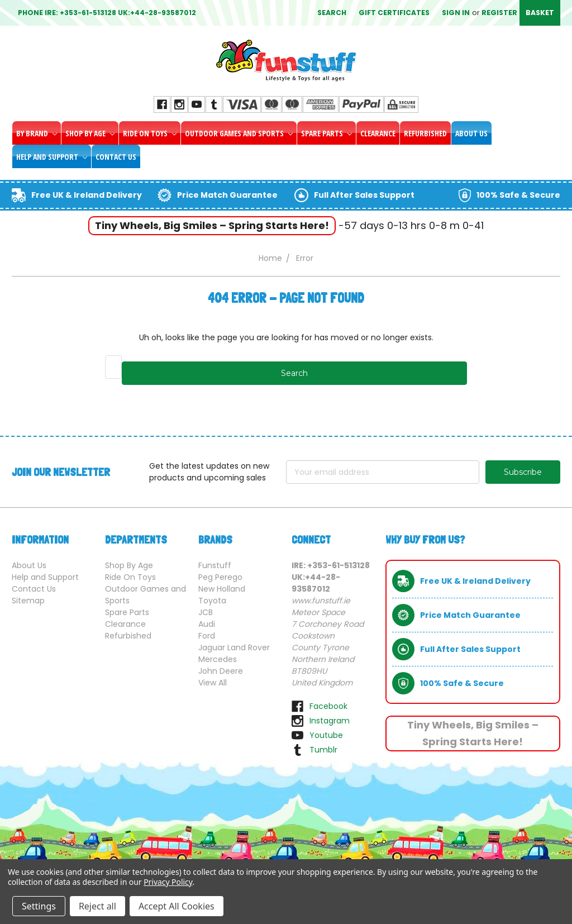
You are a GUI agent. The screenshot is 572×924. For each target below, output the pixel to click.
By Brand (37, 133)
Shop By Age (90, 133)
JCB (206, 612)
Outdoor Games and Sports (239, 133)
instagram (330, 721)
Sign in (456, 13)
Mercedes (218, 659)
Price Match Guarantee (227, 195)
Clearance (378, 133)
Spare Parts (326, 133)
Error (305, 258)
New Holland (222, 589)
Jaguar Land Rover (234, 647)
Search (332, 13)
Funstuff (215, 565)
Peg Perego (220, 577)
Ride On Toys (150, 133)
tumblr (323, 750)
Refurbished (425, 133)
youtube (326, 735)
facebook (328, 706)
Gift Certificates (394, 13)
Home (270, 258)
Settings (39, 906)
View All (213, 683)
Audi (207, 624)
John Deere (221, 671)
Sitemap (28, 601)
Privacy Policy (168, 882)
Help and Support (52, 157)
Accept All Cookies (177, 906)
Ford (207, 636)
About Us (471, 133)
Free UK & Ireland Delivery (87, 195)
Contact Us (116, 157)
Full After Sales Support (364, 195)
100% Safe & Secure (518, 195)
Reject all (97, 906)
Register (499, 13)
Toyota (212, 601)
